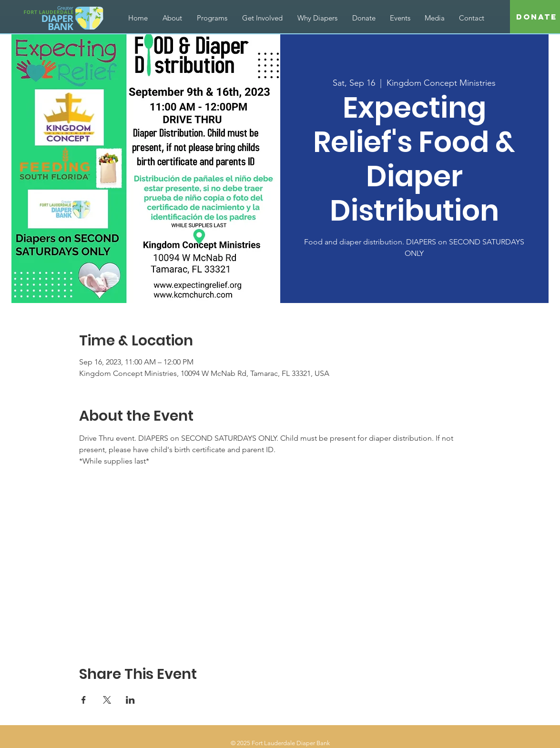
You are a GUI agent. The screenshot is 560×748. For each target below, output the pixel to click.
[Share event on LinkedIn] (130, 700)
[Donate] (537, 17)
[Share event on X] (107, 700)
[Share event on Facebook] (84, 700)
